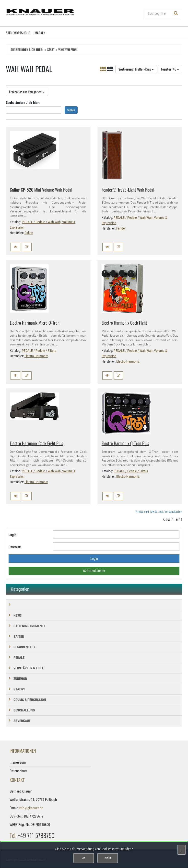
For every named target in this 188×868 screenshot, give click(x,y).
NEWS (18, 615)
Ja (84, 858)
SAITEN (19, 636)
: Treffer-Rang (136, 69)
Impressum (18, 762)
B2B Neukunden (94, 571)
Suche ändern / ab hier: (23, 102)
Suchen (71, 110)
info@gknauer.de (31, 808)
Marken (40, 33)
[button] (15, 247)
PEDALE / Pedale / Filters (39, 351)
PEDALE (19, 658)
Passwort (15, 547)
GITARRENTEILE (25, 647)
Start (51, 49)
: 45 (170, 69)
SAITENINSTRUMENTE (29, 626)
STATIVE (19, 689)
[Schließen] (182, 850)
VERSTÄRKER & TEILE (29, 668)
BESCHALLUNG (24, 710)
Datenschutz (18, 771)
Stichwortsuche (18, 33)
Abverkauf (22, 721)
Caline (29, 233)
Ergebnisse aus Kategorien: (27, 92)
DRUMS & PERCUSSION (30, 700)
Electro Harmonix (36, 356)
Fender (121, 228)
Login (12, 535)
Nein (108, 858)
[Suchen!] (176, 13)
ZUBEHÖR (20, 679)
